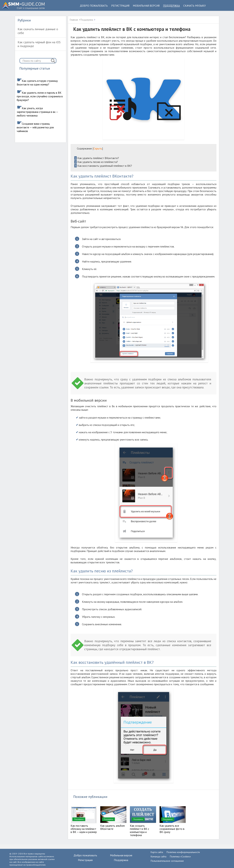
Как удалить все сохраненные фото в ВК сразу (172, 829)
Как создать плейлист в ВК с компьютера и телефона (139, 830)
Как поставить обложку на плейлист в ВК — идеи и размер (84, 829)
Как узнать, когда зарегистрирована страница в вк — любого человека (37, 112)
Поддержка (171, 6)
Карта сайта (157, 852)
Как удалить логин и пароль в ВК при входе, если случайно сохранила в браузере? (40, 96)
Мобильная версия (146, 6)
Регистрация (120, 6)
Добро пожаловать (94, 6)
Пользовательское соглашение (167, 861)
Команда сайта (158, 856)
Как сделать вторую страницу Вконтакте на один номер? (37, 83)
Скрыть (98, 148)
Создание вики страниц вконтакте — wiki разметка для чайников (35, 127)
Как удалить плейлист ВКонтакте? (97, 158)
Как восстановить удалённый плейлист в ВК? (103, 166)
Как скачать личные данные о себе (38, 31)
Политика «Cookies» (180, 856)
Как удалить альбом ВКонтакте (112, 827)
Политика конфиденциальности (183, 852)
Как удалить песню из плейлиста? (96, 162)
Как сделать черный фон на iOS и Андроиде (39, 44)
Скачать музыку (195, 6)
